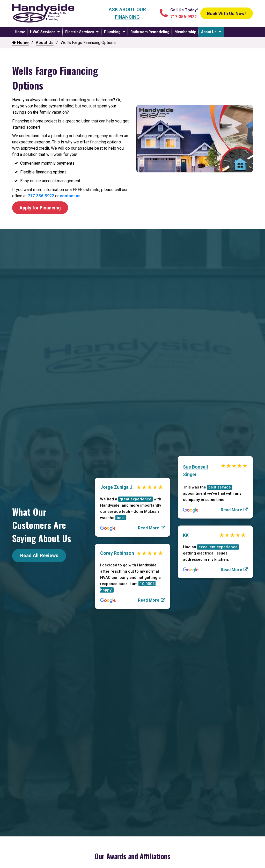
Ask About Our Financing (125, 13)
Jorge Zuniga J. (117, 488)
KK (186, 536)
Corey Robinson (117, 554)
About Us (209, 32)
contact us (70, 196)
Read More (149, 528)
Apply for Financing (42, 208)
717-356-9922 (41, 196)
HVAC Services (43, 32)
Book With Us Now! (224, 13)
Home (20, 32)
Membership (185, 32)
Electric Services (80, 32)
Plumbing (112, 32)
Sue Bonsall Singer (196, 471)
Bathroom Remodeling (150, 32)
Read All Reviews (39, 556)
